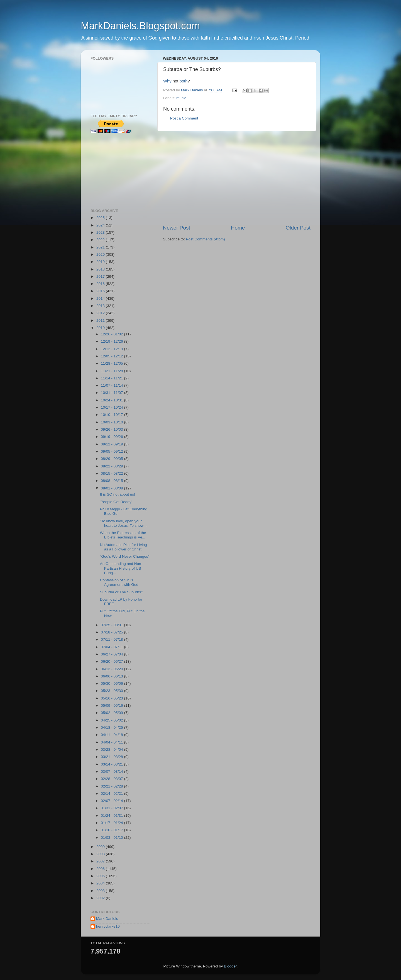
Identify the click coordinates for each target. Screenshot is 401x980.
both (184, 81)
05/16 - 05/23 (112, 698)
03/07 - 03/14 (112, 771)
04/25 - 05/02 (112, 720)
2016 (101, 284)
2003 (101, 891)
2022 (101, 240)
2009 (101, 847)
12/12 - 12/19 (112, 349)
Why (167, 81)
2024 (101, 225)
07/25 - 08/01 (112, 625)
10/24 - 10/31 (112, 400)
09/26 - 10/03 (112, 429)
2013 (101, 306)
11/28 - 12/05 (112, 363)
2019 (101, 262)
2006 (101, 869)
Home (238, 228)
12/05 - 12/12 (112, 356)
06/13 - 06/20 (112, 669)
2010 (101, 328)
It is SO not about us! (118, 494)
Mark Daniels (107, 919)
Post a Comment (184, 118)
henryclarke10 (108, 926)
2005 (101, 876)
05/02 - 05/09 (112, 713)
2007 (101, 861)
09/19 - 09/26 (112, 437)
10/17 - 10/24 (112, 407)
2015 (101, 291)
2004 (101, 883)
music (181, 98)
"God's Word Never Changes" (125, 556)
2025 (101, 218)
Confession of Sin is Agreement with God (119, 582)
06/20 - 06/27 (112, 661)
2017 (101, 276)
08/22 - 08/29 (112, 466)
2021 (101, 247)
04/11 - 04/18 (112, 735)
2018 (101, 269)
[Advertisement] (237, 178)
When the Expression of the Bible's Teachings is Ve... (123, 535)
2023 (101, 232)
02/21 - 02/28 (112, 786)
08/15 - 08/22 (112, 473)
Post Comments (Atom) (206, 239)
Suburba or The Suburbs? (122, 592)
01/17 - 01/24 (112, 823)
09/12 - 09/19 (112, 444)
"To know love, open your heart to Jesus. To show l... (124, 523)
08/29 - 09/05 (112, 459)
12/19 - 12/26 (112, 341)
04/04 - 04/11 (112, 742)
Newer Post (177, 228)
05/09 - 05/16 (112, 705)
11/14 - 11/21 (112, 378)
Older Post (298, 228)
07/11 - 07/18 (112, 639)
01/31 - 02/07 (112, 808)
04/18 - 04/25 (112, 727)
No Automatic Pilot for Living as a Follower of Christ (124, 547)
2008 (101, 854)
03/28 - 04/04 (112, 749)
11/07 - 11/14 (112, 385)
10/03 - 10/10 (112, 422)
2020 (101, 254)
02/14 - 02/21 (112, 793)
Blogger (230, 966)
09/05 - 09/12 (112, 451)
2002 (101, 898)
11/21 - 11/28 (112, 371)
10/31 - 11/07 (112, 393)
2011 (101, 320)
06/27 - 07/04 (112, 654)
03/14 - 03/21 (112, 764)
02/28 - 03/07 (112, 779)
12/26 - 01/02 (112, 334)
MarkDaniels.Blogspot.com (140, 26)
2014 (101, 298)
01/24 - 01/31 (112, 816)
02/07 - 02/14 (112, 801)
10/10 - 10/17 (112, 415)
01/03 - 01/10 (112, 838)
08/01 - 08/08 (112, 488)
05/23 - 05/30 (112, 691)
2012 (101, 313)
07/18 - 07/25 (112, 632)
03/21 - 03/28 (112, 757)
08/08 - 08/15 (112, 481)
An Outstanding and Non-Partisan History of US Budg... (121, 568)
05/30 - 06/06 (112, 683)
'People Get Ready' (116, 502)
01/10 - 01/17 (112, 830)
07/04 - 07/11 (112, 647)
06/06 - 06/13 (112, 676)
